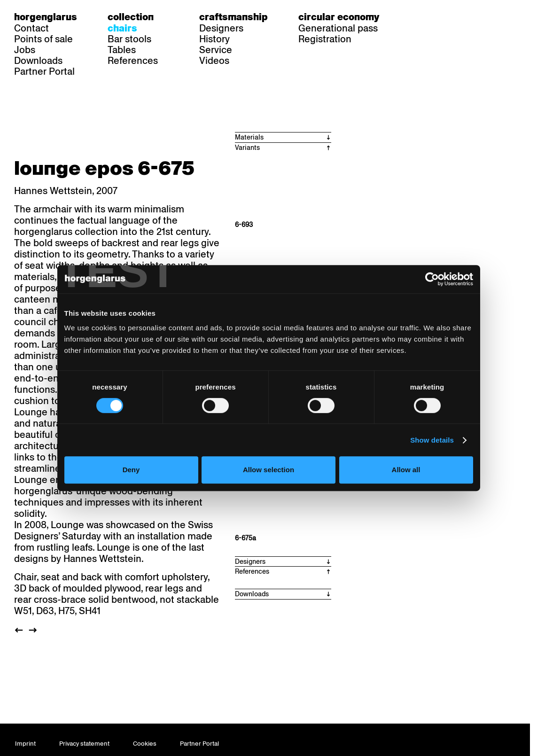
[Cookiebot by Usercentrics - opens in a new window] (432, 279)
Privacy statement (84, 744)
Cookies (145, 744)
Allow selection (268, 470)
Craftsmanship (233, 17)
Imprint (25, 744)
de (415, 17)
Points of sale (43, 39)
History (214, 39)
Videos (214, 61)
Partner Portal (44, 71)
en (451, 17)
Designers (221, 28)
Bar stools (129, 39)
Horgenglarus (46, 17)
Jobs (25, 50)
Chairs (122, 28)
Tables (122, 50)
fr (433, 17)
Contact (31, 28)
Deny (131, 470)
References (133, 61)
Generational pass (338, 28)
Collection (131, 17)
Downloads (38, 61)
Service (216, 50)
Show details (432, 440)
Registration (325, 39)
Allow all (406, 470)
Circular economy (339, 17)
